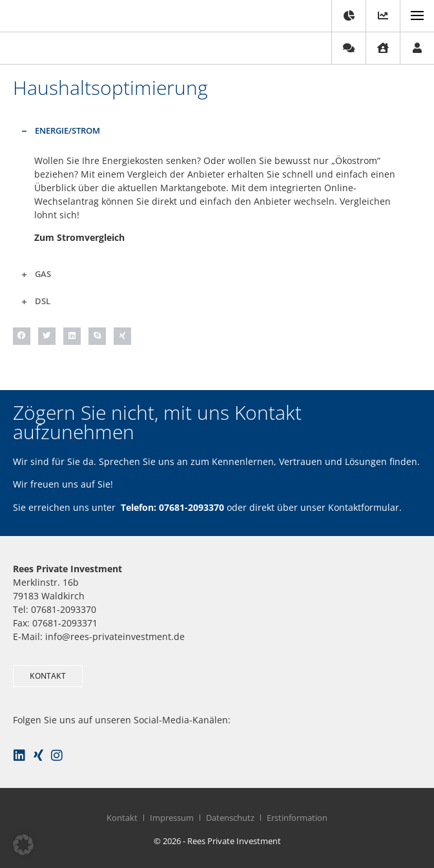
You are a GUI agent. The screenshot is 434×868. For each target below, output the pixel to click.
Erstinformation (297, 818)
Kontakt (122, 818)
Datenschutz (230, 818)
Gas (43, 274)
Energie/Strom (67, 130)
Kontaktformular (364, 507)
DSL (43, 301)
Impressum (172, 818)
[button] (217, 130)
